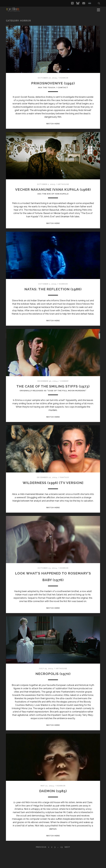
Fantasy (64, 494)
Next (67, 864)
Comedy (64, 390)
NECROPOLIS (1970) (53, 690)
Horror (64, 78)
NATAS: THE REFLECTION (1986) (53, 298)
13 (62, 864)
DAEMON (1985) (53, 807)
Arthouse (63, 185)
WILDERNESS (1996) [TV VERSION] (53, 499)
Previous (41, 864)
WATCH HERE (53, 125)
